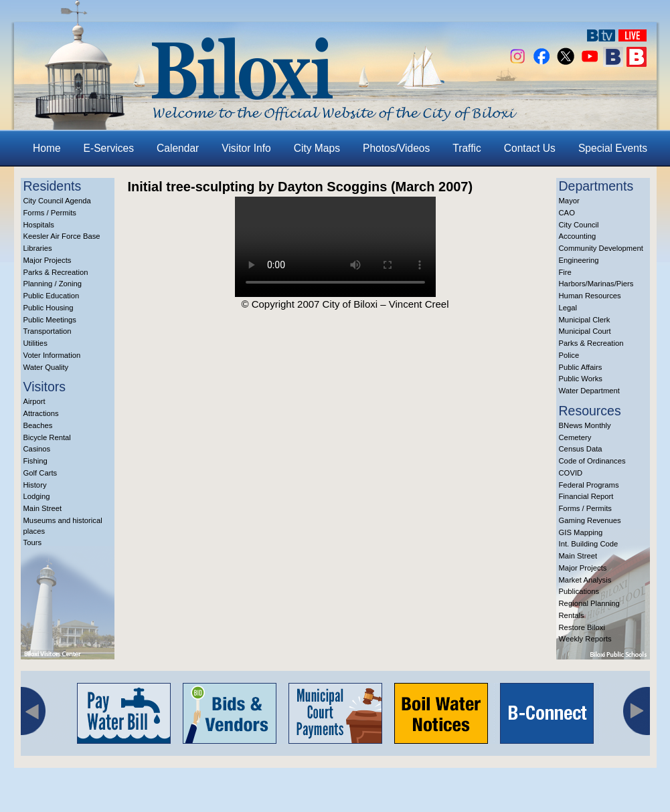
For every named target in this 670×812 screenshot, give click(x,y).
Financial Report (586, 496)
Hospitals (39, 225)
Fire (565, 272)
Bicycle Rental (47, 437)
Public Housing (49, 308)
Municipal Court (585, 331)
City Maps (317, 148)
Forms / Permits (50, 213)
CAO (567, 213)
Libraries (38, 248)
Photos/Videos (396, 148)
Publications (579, 591)
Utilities (35, 343)
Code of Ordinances (592, 461)
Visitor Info (246, 148)
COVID (571, 473)
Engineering (579, 260)
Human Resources (590, 296)
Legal (568, 308)
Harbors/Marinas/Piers (596, 284)
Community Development (601, 248)
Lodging (37, 496)
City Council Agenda (57, 201)
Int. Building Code (589, 544)
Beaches (38, 425)
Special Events (613, 148)
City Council (579, 225)
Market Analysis (585, 580)
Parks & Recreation (56, 272)
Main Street (43, 508)
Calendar (178, 148)
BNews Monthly (585, 425)
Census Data (581, 449)
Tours (33, 542)
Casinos (37, 449)
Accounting (578, 236)
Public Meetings (50, 320)
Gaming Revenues (590, 520)
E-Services (109, 148)
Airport (34, 401)
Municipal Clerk (585, 320)
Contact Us (530, 148)
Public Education (52, 296)
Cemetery (575, 437)
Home (47, 148)
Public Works (581, 379)
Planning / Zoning (53, 284)
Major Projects (48, 260)
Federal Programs (589, 485)
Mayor (569, 201)
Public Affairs (581, 367)
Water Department (590, 391)
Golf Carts (40, 473)
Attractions (41, 413)
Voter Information (52, 355)
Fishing (35, 461)
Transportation (48, 331)
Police (569, 355)
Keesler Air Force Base (62, 236)
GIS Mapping (581, 532)
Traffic (467, 148)
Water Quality (46, 367)
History (35, 485)
